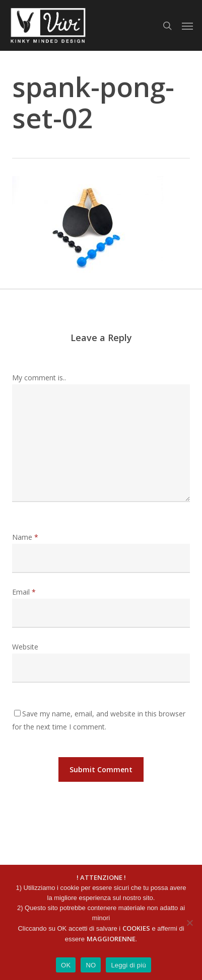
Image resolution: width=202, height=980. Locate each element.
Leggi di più (128, 965)
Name (25, 537)
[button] (187, 26)
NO (91, 965)
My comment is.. (39, 378)
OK (66, 965)
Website (25, 647)
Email (24, 592)
